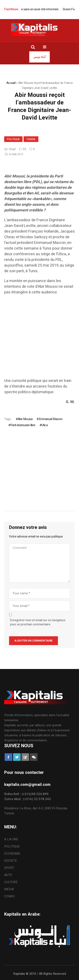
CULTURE (11, 882)
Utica (45, 425)
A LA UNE (11, 839)
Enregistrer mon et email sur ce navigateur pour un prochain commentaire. (38, 622)
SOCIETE (11, 861)
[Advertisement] (39, 339)
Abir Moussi (25, 419)
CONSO (9, 896)
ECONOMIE (12, 854)
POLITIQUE (13, 139)
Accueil (11, 83)
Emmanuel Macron (51, 419)
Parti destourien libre (23, 425)
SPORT (9, 868)
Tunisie (31, 139)
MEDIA (9, 889)
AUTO (8, 875)
